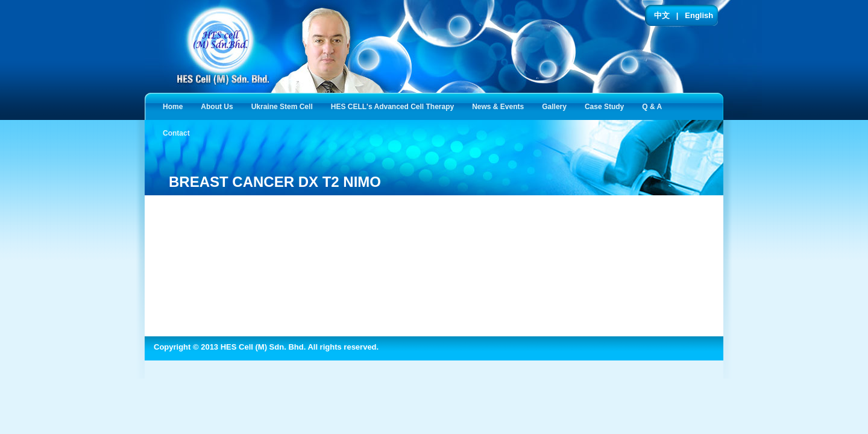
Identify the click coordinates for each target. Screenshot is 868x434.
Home (173, 107)
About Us (219, 106)
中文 (662, 15)
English (699, 15)
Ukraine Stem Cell (285, 106)
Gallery (557, 106)
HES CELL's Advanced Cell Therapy (395, 106)
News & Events (500, 106)
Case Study (607, 106)
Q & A (654, 106)
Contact (179, 132)
